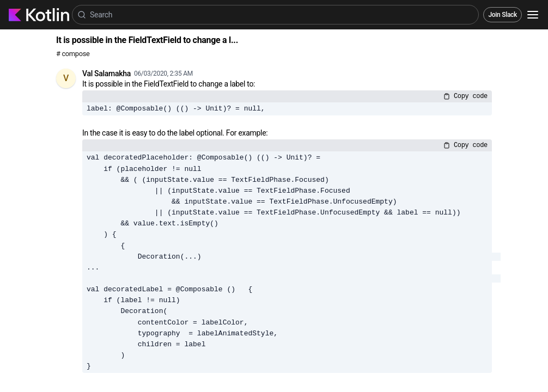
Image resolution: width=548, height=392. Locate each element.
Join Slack (503, 15)
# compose (73, 54)
